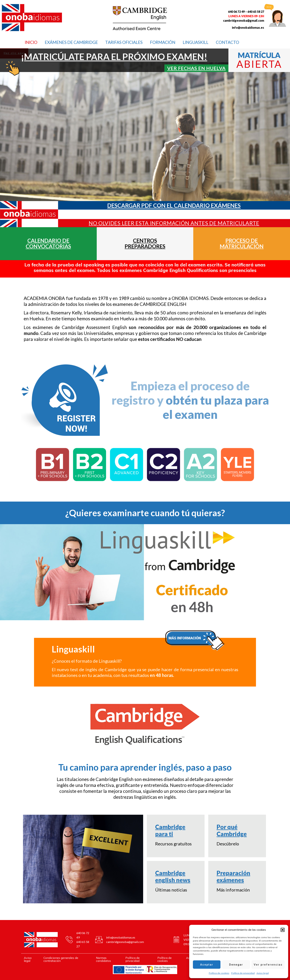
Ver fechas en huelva (196, 68)
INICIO (31, 42)
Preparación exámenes (233, 876)
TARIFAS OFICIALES (124, 42)
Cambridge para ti (170, 830)
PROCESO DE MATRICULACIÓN (242, 243)
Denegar (236, 965)
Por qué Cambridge (232, 830)
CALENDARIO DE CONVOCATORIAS (48, 243)
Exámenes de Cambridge (71, 42)
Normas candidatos (103, 959)
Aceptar (207, 965)
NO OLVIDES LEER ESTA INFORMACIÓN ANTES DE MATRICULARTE (174, 223)
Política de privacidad (243, 973)
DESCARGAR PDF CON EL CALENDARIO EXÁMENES (174, 205)
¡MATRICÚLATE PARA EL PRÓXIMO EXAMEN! (114, 57)
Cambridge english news (173, 876)
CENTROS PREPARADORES (145, 243)
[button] (283, 930)
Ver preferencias (268, 965)
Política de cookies (219, 973)
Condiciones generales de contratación (61, 959)
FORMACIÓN (163, 42)
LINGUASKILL (196, 42)
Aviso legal (263, 973)
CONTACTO (227, 42)
